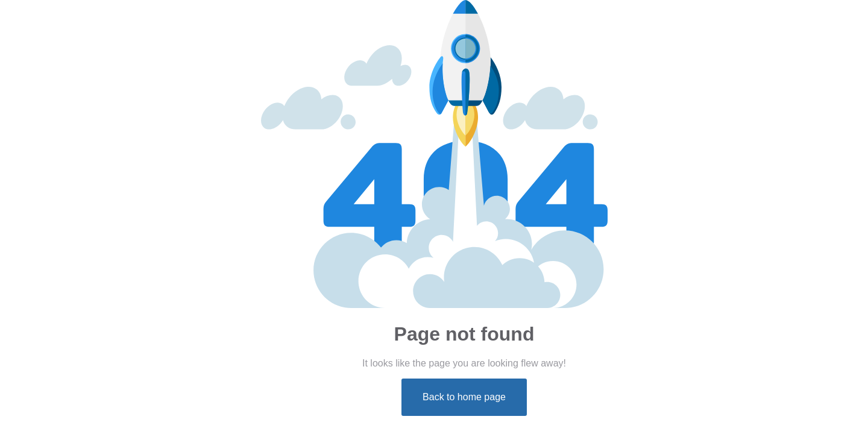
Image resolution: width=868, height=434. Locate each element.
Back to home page (464, 397)
